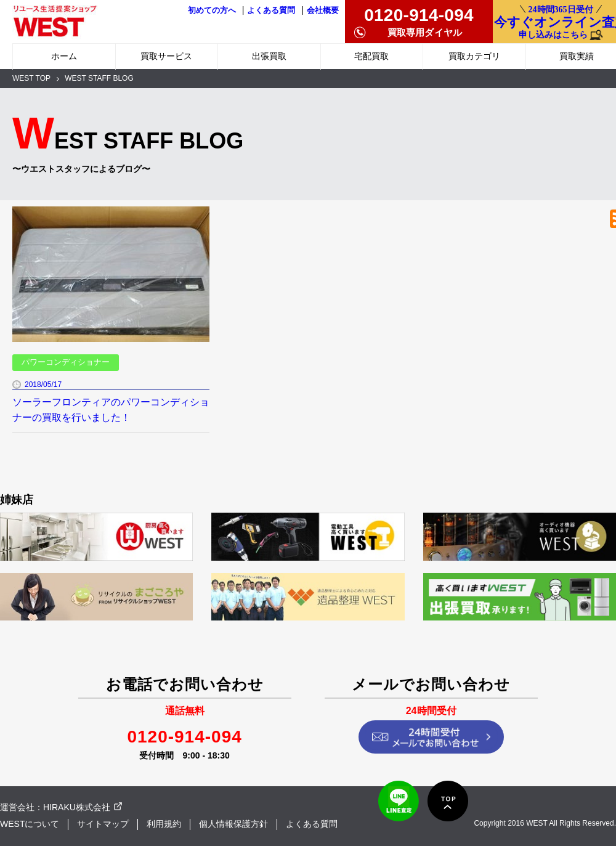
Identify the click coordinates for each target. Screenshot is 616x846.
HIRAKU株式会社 (77, 807)
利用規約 (164, 824)
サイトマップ (103, 824)
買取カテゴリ (474, 56)
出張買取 (269, 56)
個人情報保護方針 (233, 824)
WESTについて (30, 824)
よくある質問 (271, 10)
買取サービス (166, 56)
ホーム (64, 56)
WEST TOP (31, 78)
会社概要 (323, 10)
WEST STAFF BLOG (99, 78)
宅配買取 (371, 56)
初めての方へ (212, 10)
